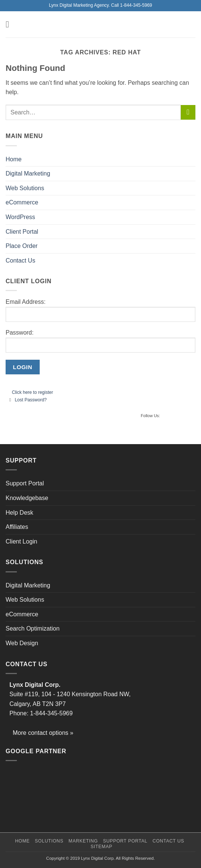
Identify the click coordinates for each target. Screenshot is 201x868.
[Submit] (188, 112)
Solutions (49, 841)
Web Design (22, 643)
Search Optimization (33, 628)
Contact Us (20, 261)
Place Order (22, 246)
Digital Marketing (28, 173)
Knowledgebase (27, 498)
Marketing (83, 841)
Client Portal (22, 232)
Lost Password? (31, 400)
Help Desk (19, 513)
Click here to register (33, 392)
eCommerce (22, 202)
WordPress (20, 217)
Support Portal (25, 483)
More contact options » (43, 733)
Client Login (22, 541)
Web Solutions (25, 188)
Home (14, 159)
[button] (10, 24)
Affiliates (17, 527)
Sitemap (101, 847)
